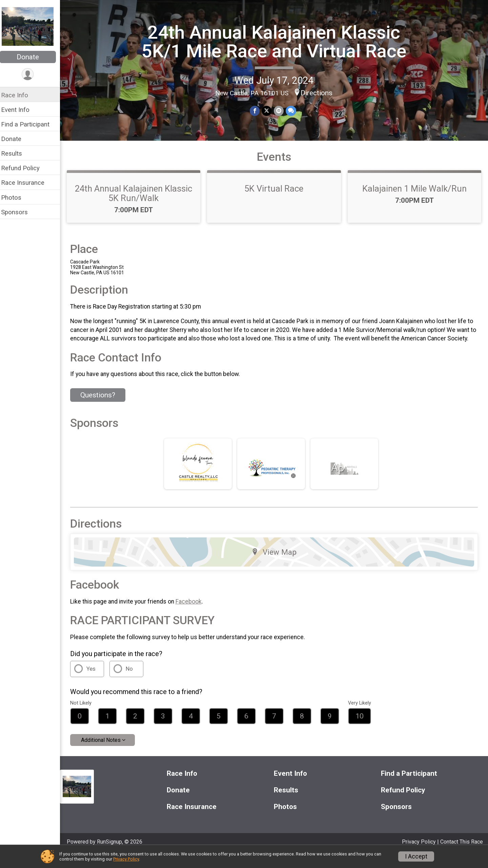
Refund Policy (25, 168)
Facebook (193, 615)
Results (16, 153)
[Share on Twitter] (269, 111)
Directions (319, 93)
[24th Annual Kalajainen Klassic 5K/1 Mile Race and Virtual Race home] (32, 26)
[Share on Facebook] (257, 111)
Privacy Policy (126, 859)
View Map (276, 566)
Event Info (20, 110)
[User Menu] (32, 74)
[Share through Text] (293, 111)
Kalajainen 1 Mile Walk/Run (415, 194)
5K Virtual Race (276, 194)
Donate (32, 57)
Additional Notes (105, 754)
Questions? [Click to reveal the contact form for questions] (102, 409)
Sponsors (19, 212)
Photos (16, 198)
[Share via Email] (281, 111)
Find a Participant (30, 124)
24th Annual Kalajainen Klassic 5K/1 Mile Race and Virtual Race (276, 42)
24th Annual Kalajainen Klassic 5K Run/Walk (137, 198)
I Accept (416, 856)
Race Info (19, 95)
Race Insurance (27, 183)
